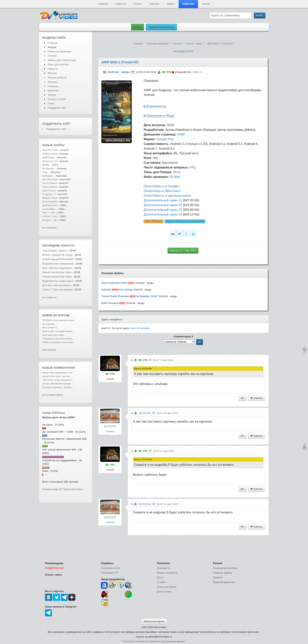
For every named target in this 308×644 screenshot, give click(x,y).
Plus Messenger (50, 179)
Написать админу (222, 573)
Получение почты (111, 568)
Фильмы (53, 82)
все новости (49, 297)
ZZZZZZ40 (110, 426)
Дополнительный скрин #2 (163, 205)
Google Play (165, 139)
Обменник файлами (60, 51)
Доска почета (164, 592)
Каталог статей (57, 99)
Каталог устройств (167, 573)
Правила (218, 578)
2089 (195, 72)
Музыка (52, 73)
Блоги (160, 578)
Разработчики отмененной (58, 264)
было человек (140, 328)
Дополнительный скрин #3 (163, 210)
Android (154, 4)
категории (180, 51)
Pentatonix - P (49, 194)
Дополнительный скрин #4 (163, 214)
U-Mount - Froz (49, 216)
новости (67, 246)
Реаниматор (164, 568)
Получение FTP (110, 573)
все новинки (49, 228)
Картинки (53, 91)
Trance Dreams (50, 183)
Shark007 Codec (50, 150)
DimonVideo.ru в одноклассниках (167, 196)
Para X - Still (48, 213)
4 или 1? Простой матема (57, 290)
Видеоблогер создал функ (58, 281)
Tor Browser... (49, 168)
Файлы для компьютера (62, 60)
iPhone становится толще (57, 255)
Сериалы (53, 86)
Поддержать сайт (56, 124)
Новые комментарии (59, 368)
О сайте (161, 582)
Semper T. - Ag (49, 220)
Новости (121, 4)
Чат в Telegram (154, 221)
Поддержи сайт (57, 108)
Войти (137, 27)
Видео (171, 4)
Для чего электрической (57, 285)
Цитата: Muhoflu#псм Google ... (58, 384)
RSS (190, 51)
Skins (177, 172)
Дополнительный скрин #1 (163, 200)
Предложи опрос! (73, 489)
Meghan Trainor (50, 198)
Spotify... (46, 165)
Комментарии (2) (52, 489)
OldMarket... (48, 176)
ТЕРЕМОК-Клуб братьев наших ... (59, 320)
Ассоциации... (49, 324)
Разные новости (57, 78)
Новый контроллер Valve (57, 272)
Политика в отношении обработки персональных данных (154, 641)
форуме (64, 315)
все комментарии (52, 395)
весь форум (49, 350)
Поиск (51, 103)
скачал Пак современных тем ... (58, 373)
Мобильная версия (154, 621)
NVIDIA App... (49, 157)
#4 (132, 360)
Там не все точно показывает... (58, 380)
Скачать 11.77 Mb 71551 (183, 251)
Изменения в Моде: (161, 116)
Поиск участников (167, 587)
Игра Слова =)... (50, 327)
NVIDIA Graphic (50, 154)
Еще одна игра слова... (54, 335)
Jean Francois (49, 191)
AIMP (181, 134)
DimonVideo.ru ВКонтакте (162, 191)
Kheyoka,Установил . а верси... (58, 387)
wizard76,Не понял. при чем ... (57, 376)
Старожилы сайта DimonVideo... (58, 339)
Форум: (185, 221)
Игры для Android (58, 64)
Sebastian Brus (50, 205)
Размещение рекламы (225, 568)
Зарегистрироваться (161, 27)
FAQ (193, 167)
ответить (257, 398)
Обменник (188, 4)
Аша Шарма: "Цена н (55, 251)
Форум (206, 4)
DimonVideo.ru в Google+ (162, 186)
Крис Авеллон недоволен (58, 268)
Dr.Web (175, 177)
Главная (103, 4)
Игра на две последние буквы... (58, 331)
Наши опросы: (54, 413)
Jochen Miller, (49, 209)
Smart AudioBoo (50, 202)
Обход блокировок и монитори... (58, 342)
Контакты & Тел (50, 161)
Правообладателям (224, 582)
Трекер (138, 4)
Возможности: (157, 106)
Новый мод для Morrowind (58, 259)
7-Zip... (46, 172)
